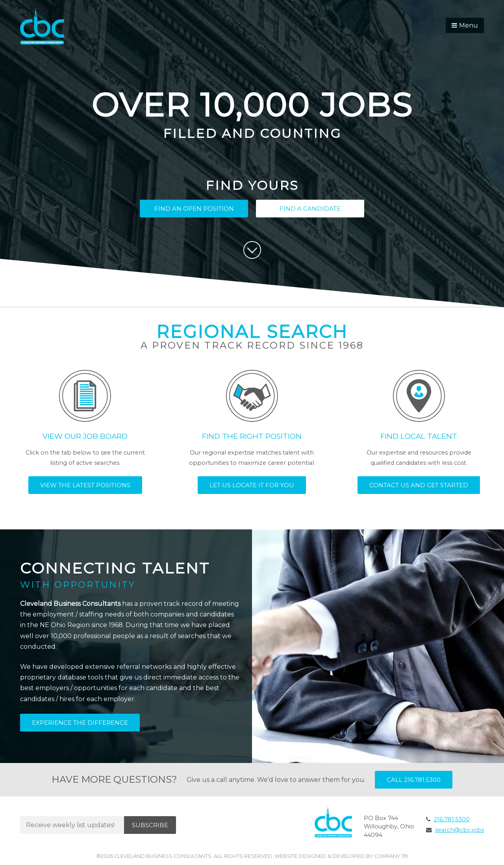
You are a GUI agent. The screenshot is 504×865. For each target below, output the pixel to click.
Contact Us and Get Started (419, 485)
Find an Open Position (194, 209)
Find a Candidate (310, 209)
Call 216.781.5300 (414, 780)
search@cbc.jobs (460, 830)
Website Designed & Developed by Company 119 (341, 856)
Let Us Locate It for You (252, 485)
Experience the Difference (80, 723)
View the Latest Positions (85, 485)
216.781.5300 (452, 819)
